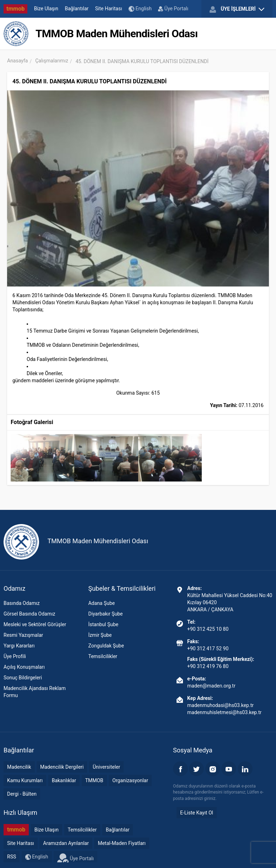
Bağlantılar (77, 9)
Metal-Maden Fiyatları (122, 843)
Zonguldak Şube (106, 646)
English (140, 9)
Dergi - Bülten (22, 794)
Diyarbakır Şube (105, 614)
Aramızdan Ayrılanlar (66, 843)
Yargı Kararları (19, 646)
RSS (12, 857)
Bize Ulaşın (46, 9)
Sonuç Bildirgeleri (23, 678)
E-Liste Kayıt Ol (197, 813)
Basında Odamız (22, 603)
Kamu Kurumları (25, 780)
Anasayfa (17, 61)
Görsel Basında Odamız (29, 614)
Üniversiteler (106, 767)
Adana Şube (101, 603)
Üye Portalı (173, 9)
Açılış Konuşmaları (24, 667)
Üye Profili (15, 656)
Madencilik (19, 767)
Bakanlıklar (64, 780)
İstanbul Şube (103, 624)
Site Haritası (109, 9)
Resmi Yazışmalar (23, 635)
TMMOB (94, 780)
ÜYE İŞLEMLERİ (237, 9)
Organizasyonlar (130, 780)
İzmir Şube (100, 635)
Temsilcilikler (103, 656)
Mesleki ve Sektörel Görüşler (35, 624)
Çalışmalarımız (52, 61)
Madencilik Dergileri (62, 767)
